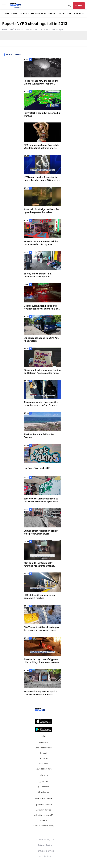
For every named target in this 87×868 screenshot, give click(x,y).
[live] (79, 6)
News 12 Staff (8, 30)
